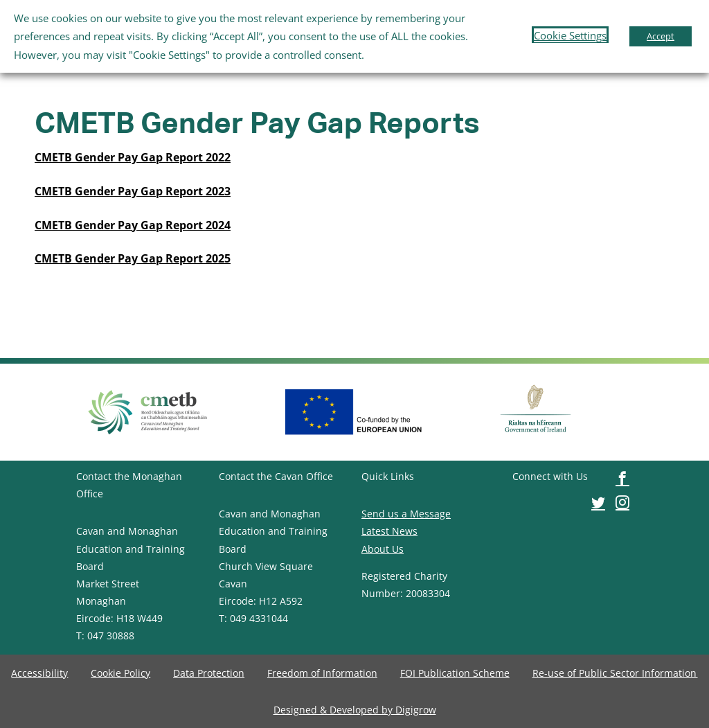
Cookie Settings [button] (570, 35)
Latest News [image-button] (389, 531)
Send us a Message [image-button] (406, 514)
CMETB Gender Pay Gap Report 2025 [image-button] (133, 258)
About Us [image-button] (383, 549)
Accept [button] (661, 36)
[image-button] (133, 157)
